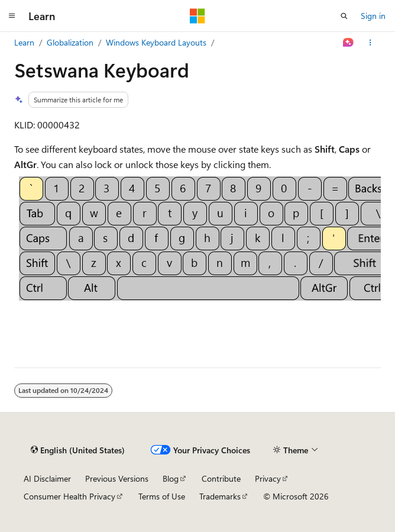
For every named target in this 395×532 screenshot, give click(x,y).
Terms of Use (162, 496)
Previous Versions (117, 478)
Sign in (373, 16)
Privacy (268, 478)
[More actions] (370, 43)
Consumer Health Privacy (69, 496)
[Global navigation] (12, 16)
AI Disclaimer (47, 478)
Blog (171, 478)
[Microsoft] (197, 16)
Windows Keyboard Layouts (156, 42)
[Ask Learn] (349, 43)
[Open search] (344, 16)
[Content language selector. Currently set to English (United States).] (78, 450)
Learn (24, 42)
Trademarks (220, 496)
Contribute (221, 478)
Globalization (70, 42)
